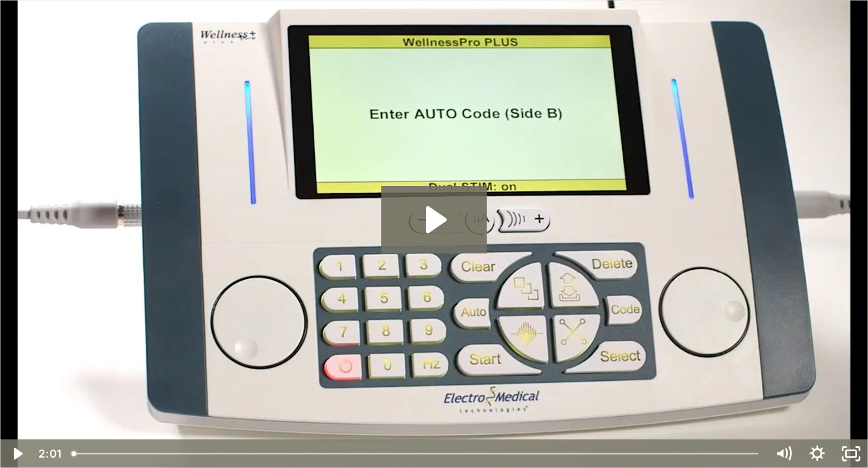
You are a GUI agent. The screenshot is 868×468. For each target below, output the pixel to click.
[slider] (416, 454)
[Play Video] (17, 454)
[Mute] (783, 454)
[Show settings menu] (817, 454)
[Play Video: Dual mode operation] (434, 220)
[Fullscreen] (851, 454)
